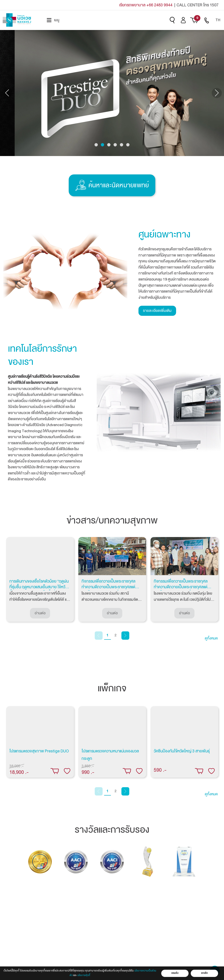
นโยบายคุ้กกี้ (84, 975)
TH (218, 20)
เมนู (53, 20)
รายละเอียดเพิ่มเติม (157, 311)
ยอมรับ (175, 973)
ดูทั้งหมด (211, 638)
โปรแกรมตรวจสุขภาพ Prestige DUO (39, 751)
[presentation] (8, 93)
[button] (96, 145)
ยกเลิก (204, 973)
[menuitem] (53, 20)
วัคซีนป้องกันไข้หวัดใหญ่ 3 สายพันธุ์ (182, 751)
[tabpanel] (40, 579)
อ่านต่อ (40, 613)
